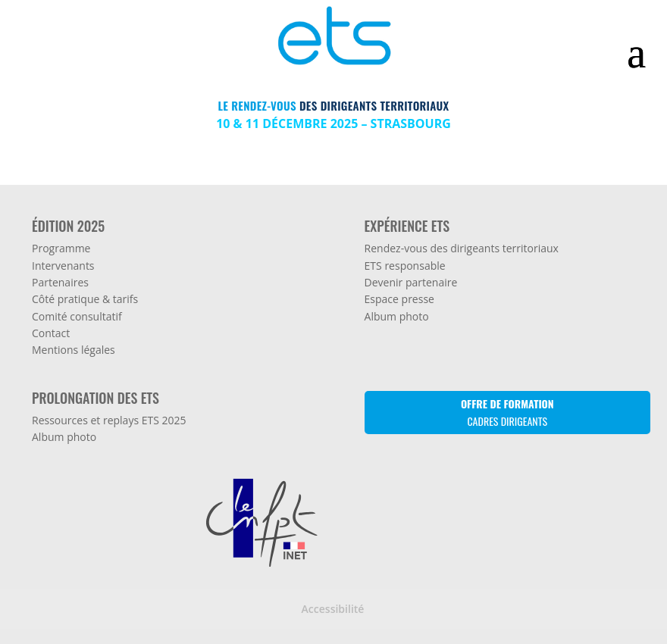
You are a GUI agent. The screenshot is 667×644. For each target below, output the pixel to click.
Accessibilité (333, 609)
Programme (61, 248)
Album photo (397, 316)
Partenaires (60, 282)
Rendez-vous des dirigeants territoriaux (462, 248)
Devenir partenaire (411, 282)
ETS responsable (405, 266)
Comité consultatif (77, 316)
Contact (51, 333)
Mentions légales (74, 350)
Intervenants (63, 266)
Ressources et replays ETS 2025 (109, 420)
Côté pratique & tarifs (85, 299)
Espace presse (399, 299)
